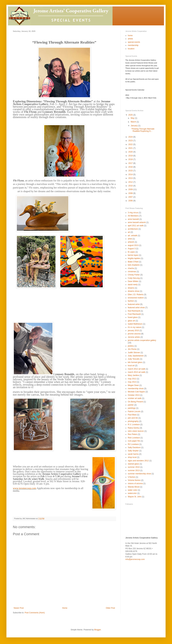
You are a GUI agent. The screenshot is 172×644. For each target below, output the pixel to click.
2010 (131, 186)
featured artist (134, 304)
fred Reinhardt (134, 311)
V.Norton (131, 477)
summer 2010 (134, 467)
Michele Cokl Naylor (136, 392)
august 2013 (133, 245)
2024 (131, 137)
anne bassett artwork (137, 222)
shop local (132, 457)
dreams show (134, 291)
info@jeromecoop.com (135, 559)
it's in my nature (135, 327)
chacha (131, 268)
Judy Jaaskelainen (136, 356)
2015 (131, 171)
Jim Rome (132, 349)
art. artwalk (133, 236)
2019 (131, 156)
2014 (131, 174)
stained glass (133, 464)
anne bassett (133, 219)
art (129, 232)
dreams (131, 288)
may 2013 (132, 382)
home (130, 36)
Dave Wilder (133, 281)
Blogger (97, 630)
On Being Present (135, 402)
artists (130, 39)
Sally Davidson (134, 447)
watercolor (132, 493)
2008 (131, 193)
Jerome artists (134, 337)
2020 (131, 152)
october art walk (135, 398)
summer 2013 (134, 470)
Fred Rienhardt (134, 314)
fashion (131, 301)
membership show (136, 389)
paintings (132, 408)
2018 (131, 159)
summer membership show (139, 474)
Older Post (110, 608)
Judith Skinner (134, 353)
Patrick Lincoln (134, 411)
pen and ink (133, 418)
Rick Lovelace (134, 438)
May (133, 118)
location (131, 49)
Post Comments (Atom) (35, 613)
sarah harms (133, 454)
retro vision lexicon (136, 431)
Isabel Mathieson (135, 324)
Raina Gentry (134, 428)
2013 (131, 178)
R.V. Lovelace (134, 425)
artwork (131, 242)
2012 (131, 182)
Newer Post (19, 608)
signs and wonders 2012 (138, 461)
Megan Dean (133, 385)
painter (131, 405)
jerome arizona (134, 334)
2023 (131, 141)
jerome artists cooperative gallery (142, 340)
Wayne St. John (135, 497)
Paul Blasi (132, 415)
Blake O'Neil (133, 262)
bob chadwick (134, 265)
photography (133, 421)
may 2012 (132, 379)
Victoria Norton (134, 480)
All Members (133, 216)
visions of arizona (135, 483)
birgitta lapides (134, 258)
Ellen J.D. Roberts (136, 295)
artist (130, 239)
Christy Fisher (134, 275)
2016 (131, 167)
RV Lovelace (133, 444)
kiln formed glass (135, 362)
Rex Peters (133, 434)
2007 (131, 197)
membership (133, 45)
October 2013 (134, 395)
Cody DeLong (134, 278)
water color (133, 490)
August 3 (132, 249)
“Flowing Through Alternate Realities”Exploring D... (142, 130)
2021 (131, 148)
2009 (131, 189)
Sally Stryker (133, 451)
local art (131, 366)
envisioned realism (136, 298)
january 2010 (133, 331)
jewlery (131, 346)
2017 (131, 163)
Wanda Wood (134, 487)
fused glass (133, 317)
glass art (131, 321)
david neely (133, 285)
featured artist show (136, 308)
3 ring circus (133, 213)
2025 (131, 115)
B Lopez (131, 252)
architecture (133, 229)
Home (65, 608)
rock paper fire (134, 441)
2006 (131, 201)
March (134, 122)
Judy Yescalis (134, 359)
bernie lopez (133, 255)
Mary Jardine (133, 375)
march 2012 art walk (136, 369)
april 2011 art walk (136, 226)
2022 (131, 144)
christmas (132, 272)
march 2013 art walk (136, 372)
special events (134, 42)
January (134, 126)
